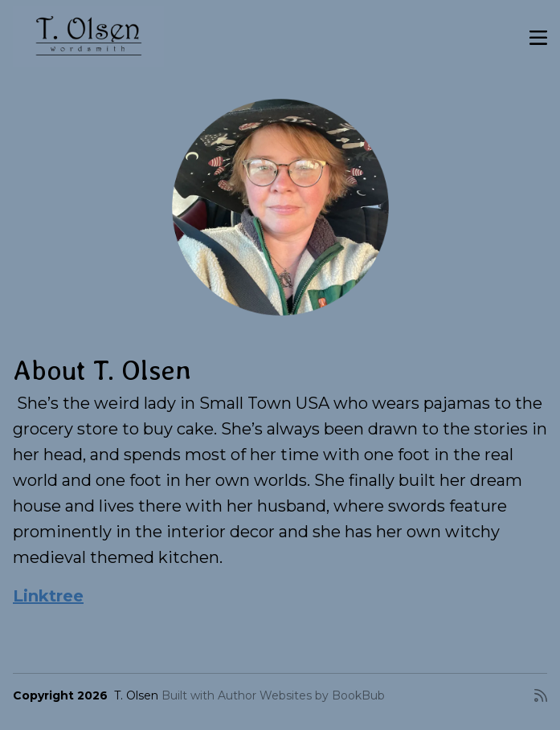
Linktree (48, 596)
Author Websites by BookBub (301, 695)
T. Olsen (136, 695)
